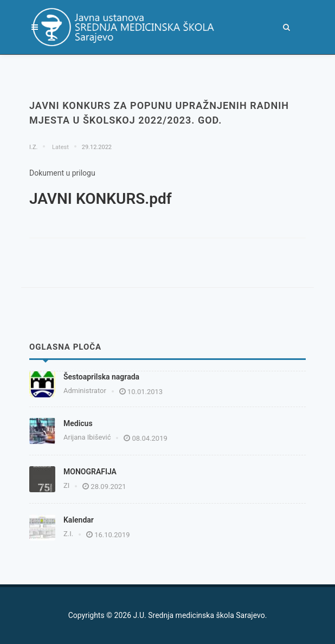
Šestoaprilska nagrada (101, 377)
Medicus (78, 423)
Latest (59, 147)
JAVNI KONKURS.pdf (101, 199)
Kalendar (79, 520)
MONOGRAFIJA (90, 472)
